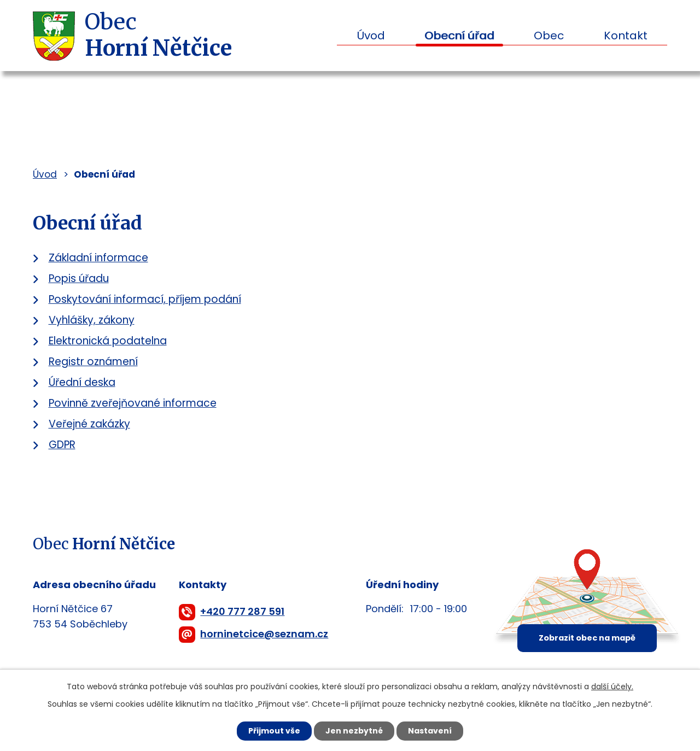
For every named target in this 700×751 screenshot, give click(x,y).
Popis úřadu (79, 278)
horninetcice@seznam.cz (264, 634)
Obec (549, 36)
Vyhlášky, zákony (92, 320)
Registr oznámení (93, 362)
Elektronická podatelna (108, 341)
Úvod (371, 36)
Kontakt (626, 36)
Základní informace (98, 258)
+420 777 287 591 (242, 611)
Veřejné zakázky (89, 424)
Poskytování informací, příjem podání (145, 299)
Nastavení (430, 731)
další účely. (612, 687)
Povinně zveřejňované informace (133, 403)
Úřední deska (82, 382)
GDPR (62, 445)
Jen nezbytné (354, 731)
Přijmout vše (274, 731)
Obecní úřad (459, 36)
